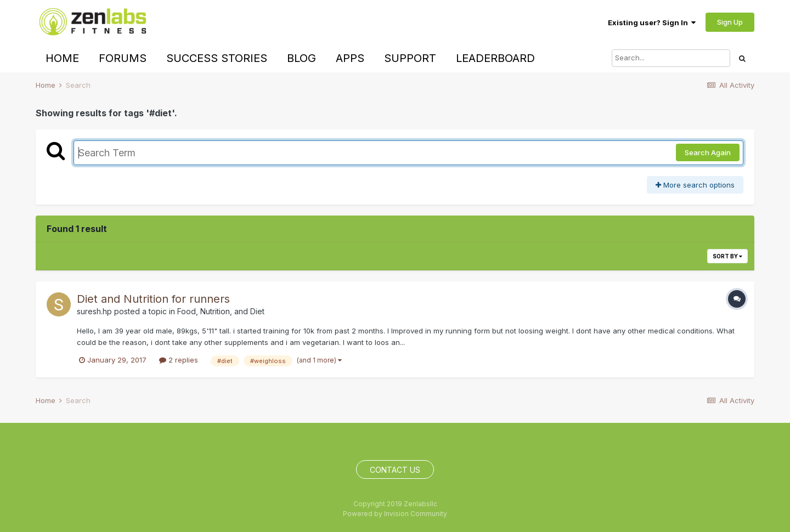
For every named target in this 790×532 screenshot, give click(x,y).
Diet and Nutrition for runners (153, 299)
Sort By (727, 256)
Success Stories (217, 58)
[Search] (671, 58)
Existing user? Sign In (652, 22)
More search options (695, 185)
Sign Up (730, 22)
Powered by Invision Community (395, 514)
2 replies (179, 360)
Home (62, 58)
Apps (350, 58)
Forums (123, 58)
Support (410, 58)
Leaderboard (495, 58)
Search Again (708, 152)
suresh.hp (94, 311)
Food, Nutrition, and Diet (221, 311)
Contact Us (395, 470)
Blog (301, 58)
